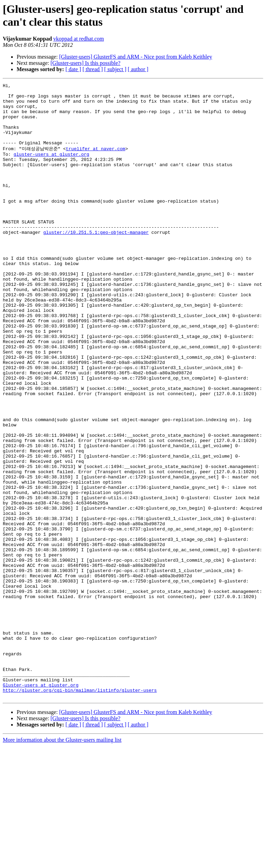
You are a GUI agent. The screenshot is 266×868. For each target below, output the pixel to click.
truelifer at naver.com (96, 161)
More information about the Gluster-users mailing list (62, 862)
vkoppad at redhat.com (79, 39)
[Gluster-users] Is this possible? (86, 63)
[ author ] (138, 69)
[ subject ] (115, 69)
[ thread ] (93, 69)
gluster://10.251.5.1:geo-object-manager (96, 262)
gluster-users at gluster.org (51, 168)
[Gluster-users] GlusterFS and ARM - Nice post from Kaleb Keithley (136, 57)
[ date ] (73, 69)
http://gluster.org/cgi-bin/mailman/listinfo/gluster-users (80, 811)
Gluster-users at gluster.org (41, 805)
